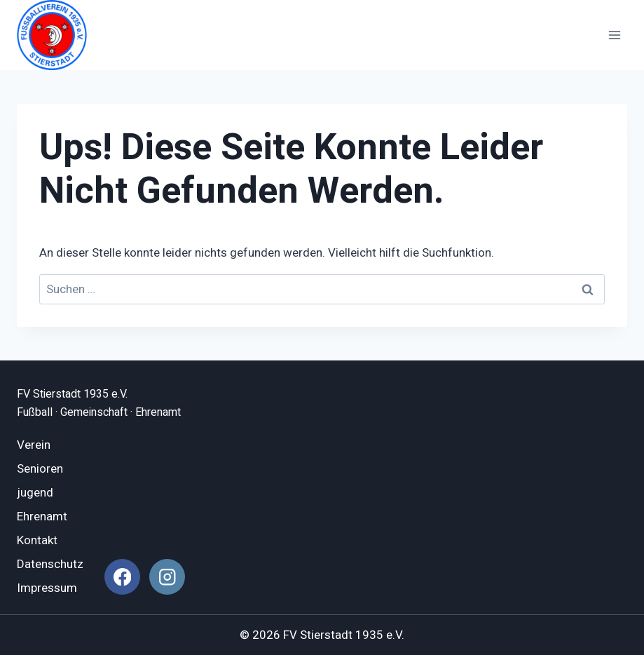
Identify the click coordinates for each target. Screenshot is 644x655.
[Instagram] (167, 577)
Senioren (40, 469)
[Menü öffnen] (614, 35)
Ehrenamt (42, 516)
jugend (35, 493)
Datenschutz (50, 564)
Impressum (47, 588)
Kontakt (37, 540)
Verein (34, 445)
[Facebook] (122, 577)
